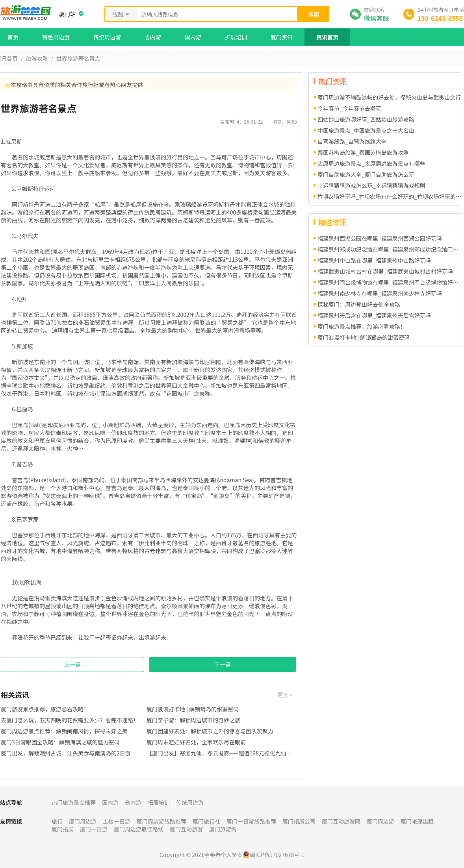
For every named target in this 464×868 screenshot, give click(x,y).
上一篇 (72, 664)
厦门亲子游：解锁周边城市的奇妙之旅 (193, 720)
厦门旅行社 (206, 821)
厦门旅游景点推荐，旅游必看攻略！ (45, 709)
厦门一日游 (94, 829)
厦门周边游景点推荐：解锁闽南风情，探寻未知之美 (64, 731)
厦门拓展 (63, 829)
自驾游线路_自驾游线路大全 (352, 141)
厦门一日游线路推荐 (251, 821)
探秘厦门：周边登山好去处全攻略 (359, 304)
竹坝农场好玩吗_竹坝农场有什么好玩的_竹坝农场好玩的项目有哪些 (389, 196)
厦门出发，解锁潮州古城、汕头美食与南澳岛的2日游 (66, 753)
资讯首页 (327, 37)
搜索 (314, 14)
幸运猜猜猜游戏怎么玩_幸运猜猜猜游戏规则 (371, 185)
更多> (285, 695)
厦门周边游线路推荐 (161, 821)
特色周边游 (56, 37)
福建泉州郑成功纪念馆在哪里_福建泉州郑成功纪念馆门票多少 (390, 249)
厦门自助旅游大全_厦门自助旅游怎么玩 (366, 174)
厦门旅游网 (223, 829)
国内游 (193, 37)
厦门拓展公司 (299, 821)
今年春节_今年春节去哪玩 (349, 108)
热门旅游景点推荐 (74, 802)
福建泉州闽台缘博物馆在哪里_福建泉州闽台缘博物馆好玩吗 (390, 282)
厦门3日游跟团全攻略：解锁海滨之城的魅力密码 (60, 742)
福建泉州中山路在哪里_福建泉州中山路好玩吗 (374, 260)
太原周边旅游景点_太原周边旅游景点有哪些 (371, 163)
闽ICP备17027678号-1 (277, 855)
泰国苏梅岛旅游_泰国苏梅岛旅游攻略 (363, 152)
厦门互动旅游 (186, 829)
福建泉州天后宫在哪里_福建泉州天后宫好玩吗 (374, 315)
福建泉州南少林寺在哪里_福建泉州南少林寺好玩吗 (380, 293)
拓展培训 (159, 802)
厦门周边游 (83, 821)
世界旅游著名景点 (78, 58)
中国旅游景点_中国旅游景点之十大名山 (366, 130)
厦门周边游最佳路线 (139, 829)
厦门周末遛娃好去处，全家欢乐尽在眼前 (196, 742)
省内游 (153, 37)
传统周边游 (107, 37)
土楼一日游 (117, 821)
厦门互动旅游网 (341, 821)
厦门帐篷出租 (417, 821)
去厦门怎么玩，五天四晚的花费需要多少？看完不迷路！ (70, 720)
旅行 (57, 821)
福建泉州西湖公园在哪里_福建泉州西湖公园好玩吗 (380, 238)
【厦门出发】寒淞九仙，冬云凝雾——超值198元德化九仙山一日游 (219, 753)
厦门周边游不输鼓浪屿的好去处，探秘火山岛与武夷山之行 (389, 97)
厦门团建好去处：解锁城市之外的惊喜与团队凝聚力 (210, 731)
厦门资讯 (282, 37)
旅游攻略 (37, 58)
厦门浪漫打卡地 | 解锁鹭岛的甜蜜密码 (193, 709)
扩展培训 (236, 37)
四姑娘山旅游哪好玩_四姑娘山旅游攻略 (366, 119)
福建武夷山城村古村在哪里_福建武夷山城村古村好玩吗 (385, 271)
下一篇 (223, 664)
